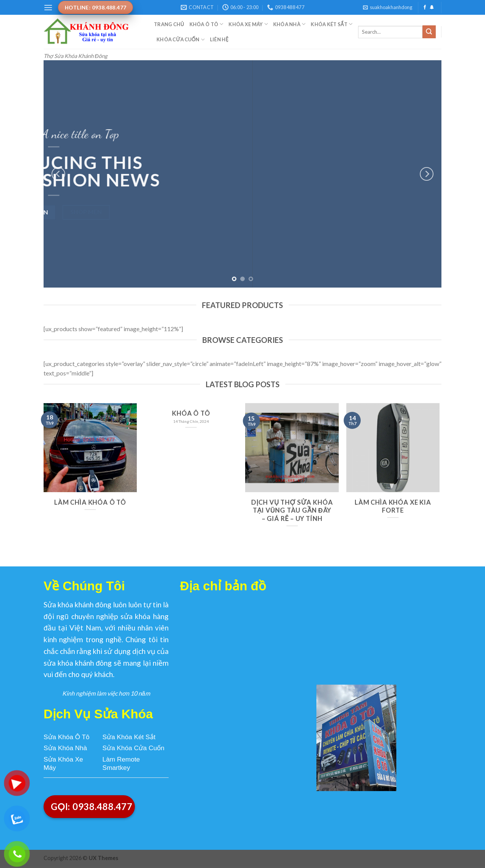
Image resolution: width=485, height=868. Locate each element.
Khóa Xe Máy (248, 24)
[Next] (427, 174)
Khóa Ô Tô (207, 24)
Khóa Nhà (289, 24)
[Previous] (58, 174)
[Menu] (48, 7)
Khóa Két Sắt (332, 24)
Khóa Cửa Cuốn (181, 40)
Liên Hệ (219, 39)
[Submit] (429, 32)
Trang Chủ (169, 24)
